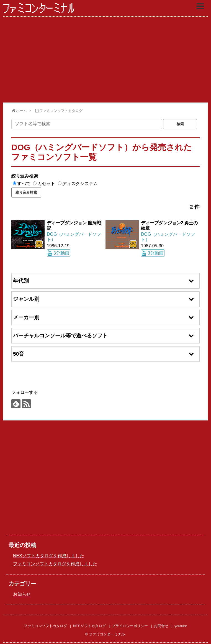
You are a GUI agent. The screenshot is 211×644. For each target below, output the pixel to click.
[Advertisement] (105, 60)
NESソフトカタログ (89, 626)
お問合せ (161, 626)
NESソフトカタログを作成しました (49, 556)
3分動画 (61, 253)
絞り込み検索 (25, 176)
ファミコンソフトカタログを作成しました (55, 564)
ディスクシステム (80, 184)
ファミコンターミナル (39, 8)
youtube (181, 626)
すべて (24, 184)
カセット (46, 184)
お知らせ (22, 594)
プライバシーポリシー (130, 626)
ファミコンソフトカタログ (45, 626)
